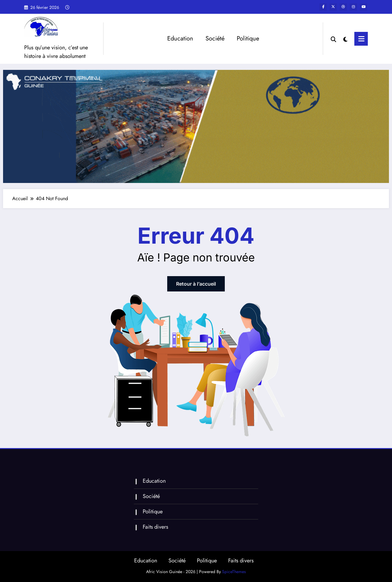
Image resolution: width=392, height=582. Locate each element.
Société (215, 38)
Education (180, 38)
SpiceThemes (234, 572)
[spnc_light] (346, 39)
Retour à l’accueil (196, 284)
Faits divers (155, 527)
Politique (248, 38)
